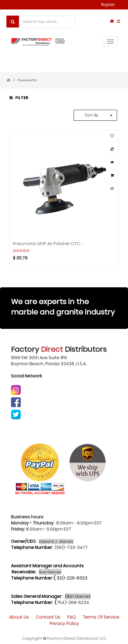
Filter (19, 98)
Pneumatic (27, 80)
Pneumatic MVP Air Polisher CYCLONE (49, 243)
